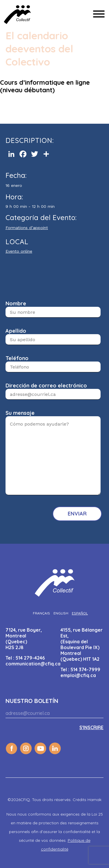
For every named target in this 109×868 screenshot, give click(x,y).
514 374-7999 (85, 669)
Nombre (16, 303)
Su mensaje (20, 413)
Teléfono (17, 358)
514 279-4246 (30, 658)
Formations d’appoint (27, 228)
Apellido (16, 331)
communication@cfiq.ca (33, 664)
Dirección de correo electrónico (46, 386)
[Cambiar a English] (61, 613)
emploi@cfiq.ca (78, 675)
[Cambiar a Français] (41, 613)
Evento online (19, 251)
